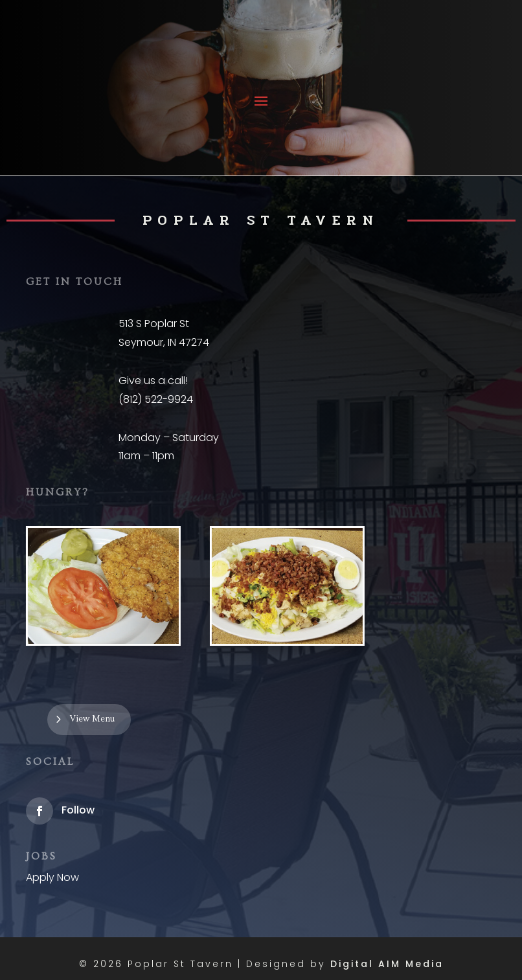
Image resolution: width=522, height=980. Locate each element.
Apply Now (52, 877)
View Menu (92, 719)
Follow (78, 810)
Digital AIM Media (387, 964)
